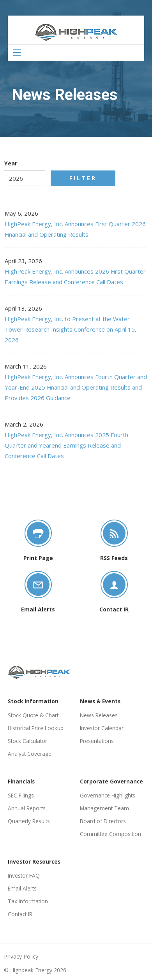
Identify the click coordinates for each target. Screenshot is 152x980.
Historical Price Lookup (36, 728)
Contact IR (20, 914)
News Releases (99, 715)
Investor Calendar (102, 728)
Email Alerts (22, 888)
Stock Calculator (27, 741)
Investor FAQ (24, 876)
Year (11, 163)
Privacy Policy (21, 956)
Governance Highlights (108, 795)
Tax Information (28, 901)
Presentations (97, 741)
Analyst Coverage (30, 754)
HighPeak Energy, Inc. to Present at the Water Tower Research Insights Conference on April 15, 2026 (71, 329)
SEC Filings (21, 795)
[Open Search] (17, 53)
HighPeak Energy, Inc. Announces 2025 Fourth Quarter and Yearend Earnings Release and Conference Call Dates (66, 445)
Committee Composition (110, 834)
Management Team (104, 808)
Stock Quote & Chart (33, 715)
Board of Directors (103, 821)
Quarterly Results (29, 821)
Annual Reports (27, 808)
